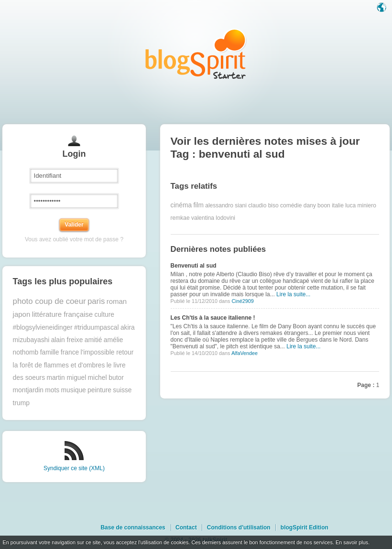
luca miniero (361, 205)
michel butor (106, 378)
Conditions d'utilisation (239, 527)
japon (22, 314)
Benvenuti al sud (194, 266)
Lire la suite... (293, 294)
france (70, 352)
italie (338, 205)
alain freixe (67, 340)
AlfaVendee (245, 353)
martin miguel (66, 378)
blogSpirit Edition (305, 527)
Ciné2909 (242, 301)
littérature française (63, 314)
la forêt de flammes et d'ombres (59, 365)
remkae (180, 218)
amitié (93, 340)
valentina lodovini (213, 218)
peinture (99, 390)
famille (50, 352)
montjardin (28, 390)
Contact (186, 527)
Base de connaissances (133, 527)
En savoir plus (352, 542)
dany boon (317, 205)
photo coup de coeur (49, 301)
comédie (291, 205)
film (198, 205)
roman (117, 301)
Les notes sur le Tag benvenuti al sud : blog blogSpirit (196, 54)
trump (21, 403)
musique (74, 390)
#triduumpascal (97, 328)
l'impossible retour (107, 352)
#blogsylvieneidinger (43, 328)
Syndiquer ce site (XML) (74, 468)
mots (52, 390)
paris (96, 301)
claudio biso (263, 205)
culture (104, 315)
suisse (122, 390)
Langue (382, 8)
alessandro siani (226, 205)
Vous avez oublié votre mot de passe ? (74, 239)
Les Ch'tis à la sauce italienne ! (213, 318)
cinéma (181, 205)
